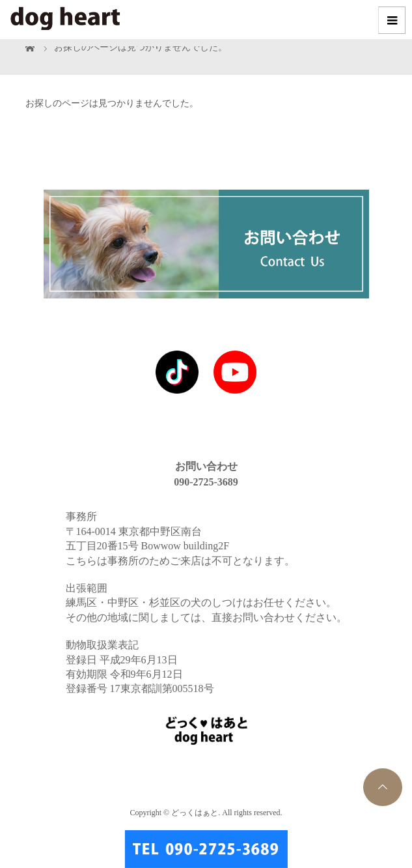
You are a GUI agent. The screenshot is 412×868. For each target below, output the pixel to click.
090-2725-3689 (206, 482)
